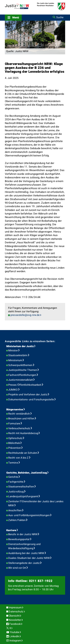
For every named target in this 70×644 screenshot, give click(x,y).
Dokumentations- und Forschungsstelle (31, 400)
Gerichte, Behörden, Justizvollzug (27, 473)
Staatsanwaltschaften (21, 487)
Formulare (14, 424)
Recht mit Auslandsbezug (23, 433)
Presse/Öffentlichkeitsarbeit (25, 385)
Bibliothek (14, 443)
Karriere (11, 530)
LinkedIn (14, 636)
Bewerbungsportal (19, 539)
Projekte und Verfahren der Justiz (28, 395)
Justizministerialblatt (21, 380)
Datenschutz (16, 612)
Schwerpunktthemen (20, 365)
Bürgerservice (15, 410)
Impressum (15, 608)
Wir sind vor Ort (17, 568)
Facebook (15, 624)
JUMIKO (13, 390)
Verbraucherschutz (19, 428)
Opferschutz (15, 438)
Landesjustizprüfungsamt (23, 496)
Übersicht (14, 616)
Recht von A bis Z (18, 458)
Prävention (15, 448)
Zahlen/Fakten (17, 520)
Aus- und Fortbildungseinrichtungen (29, 515)
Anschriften (15, 510)
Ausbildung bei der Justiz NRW (26, 553)
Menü (16, 18)
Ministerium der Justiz (20, 346)
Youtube (15, 632)
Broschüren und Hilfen (21, 419)
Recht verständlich (19, 414)
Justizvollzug (16, 492)
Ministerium (15, 360)
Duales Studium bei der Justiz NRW (29, 558)
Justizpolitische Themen (23, 370)
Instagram (15, 641)
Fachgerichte (16, 482)
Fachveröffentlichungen (22, 375)
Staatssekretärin (18, 355)
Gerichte (13, 477)
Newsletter (15, 620)
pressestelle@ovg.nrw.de (25, 315)
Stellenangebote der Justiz (24, 563)
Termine (13, 463)
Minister (13, 351)
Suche (60, 17)
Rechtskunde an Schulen (23, 453)
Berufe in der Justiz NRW (23, 534)
